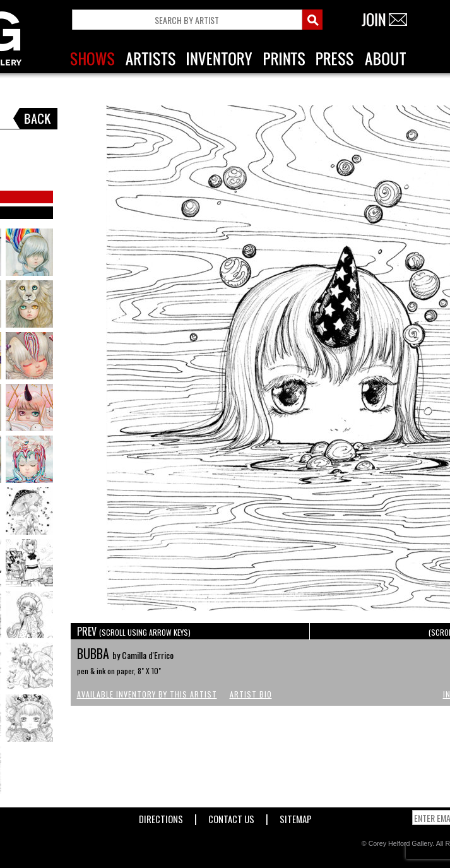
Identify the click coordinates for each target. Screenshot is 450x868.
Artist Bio (251, 694)
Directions (161, 817)
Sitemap (296, 817)
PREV (134, 631)
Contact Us (231, 817)
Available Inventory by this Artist (147, 694)
